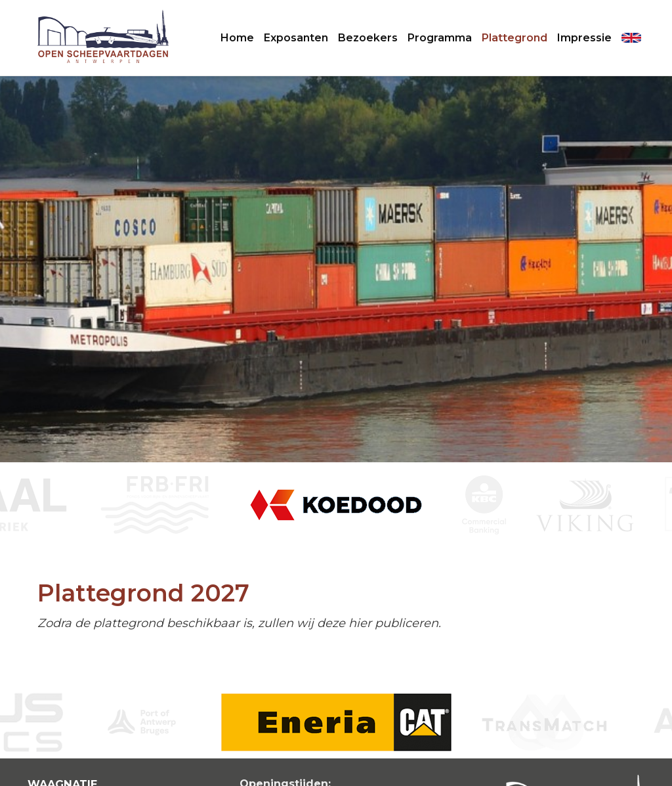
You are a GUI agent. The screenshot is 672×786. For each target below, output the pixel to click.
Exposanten (296, 38)
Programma (440, 38)
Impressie (584, 38)
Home (237, 38)
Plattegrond (514, 38)
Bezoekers (368, 38)
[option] (336, 505)
